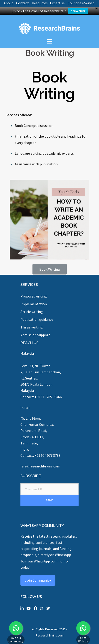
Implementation (34, 304)
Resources (40, 3)
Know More (78, 11)
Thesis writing (32, 327)
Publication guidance (37, 319)
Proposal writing (34, 296)
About (8, 3)
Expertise (57, 3)
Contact (22, 3)
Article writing (32, 312)
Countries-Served (81, 3)
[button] (50, 269)
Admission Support (35, 335)
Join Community (38, 580)
